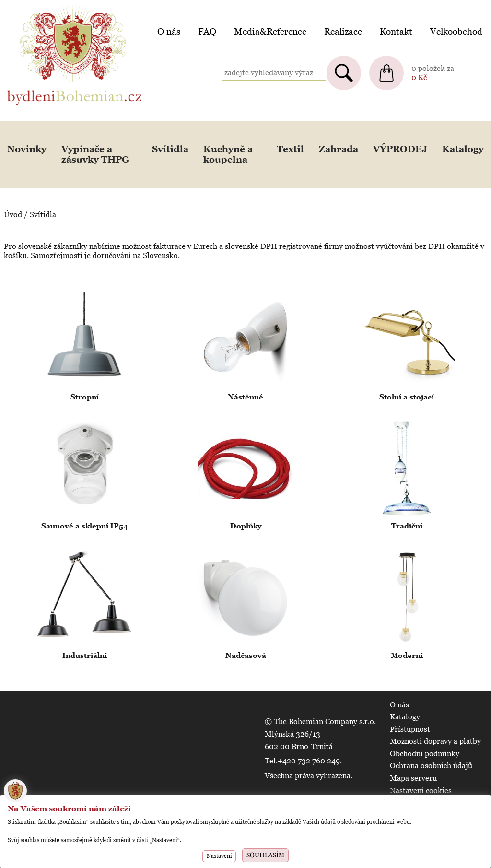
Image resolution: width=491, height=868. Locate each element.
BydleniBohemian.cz (42, 6)
